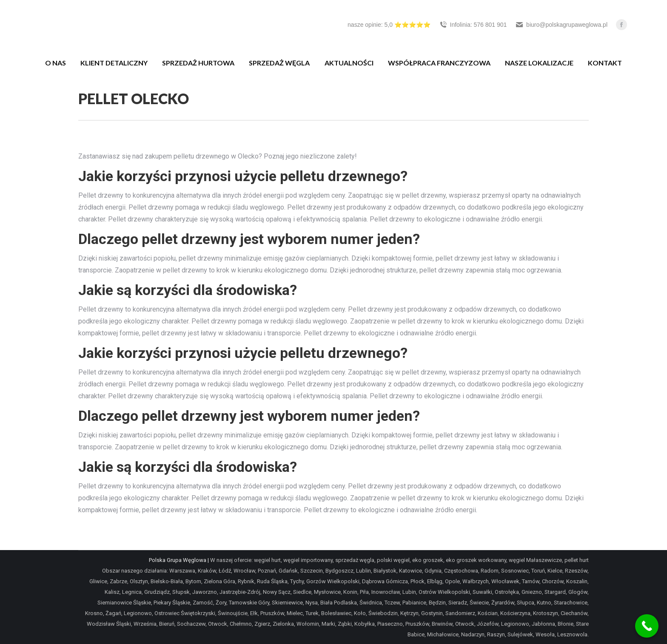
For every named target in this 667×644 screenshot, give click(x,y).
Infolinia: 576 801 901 (473, 25)
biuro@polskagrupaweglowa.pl (561, 25)
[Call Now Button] (647, 626)
